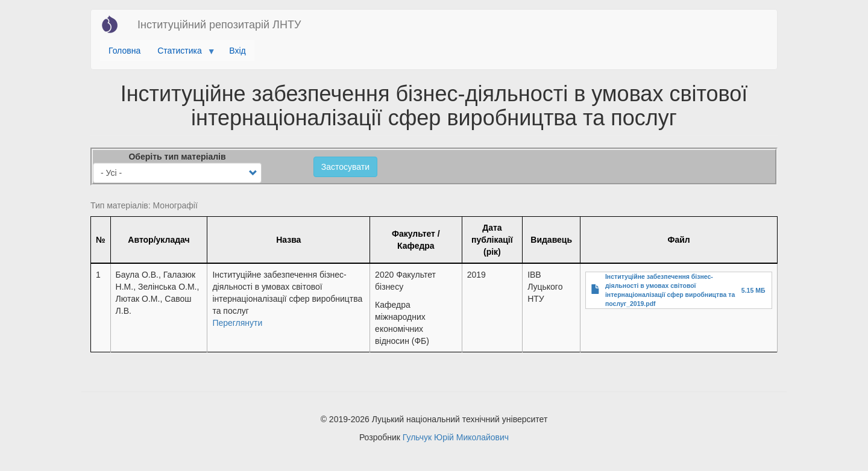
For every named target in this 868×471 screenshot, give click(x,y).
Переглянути (237, 323)
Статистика (182, 54)
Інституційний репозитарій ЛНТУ (219, 25)
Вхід (237, 51)
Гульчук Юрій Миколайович (456, 437)
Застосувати (345, 167)
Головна (124, 51)
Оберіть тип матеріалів (177, 157)
